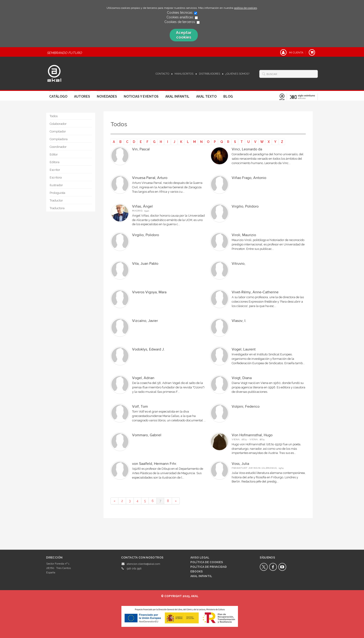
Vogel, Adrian (143, 378)
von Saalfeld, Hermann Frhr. (155, 464)
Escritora (56, 177)
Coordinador (58, 147)
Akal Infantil (177, 96)
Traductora (57, 208)
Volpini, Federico (246, 407)
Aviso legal (200, 558)
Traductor (56, 200)
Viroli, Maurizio (244, 235)
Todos (54, 116)
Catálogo (58, 96)
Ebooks (197, 572)
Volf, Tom (140, 407)
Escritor (55, 170)
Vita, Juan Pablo (145, 264)
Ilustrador (56, 185)
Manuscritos (184, 74)
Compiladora (59, 139)
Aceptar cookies (184, 35)
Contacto (162, 74)
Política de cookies (207, 562)
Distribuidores (210, 74)
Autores (82, 96)
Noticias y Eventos (141, 96)
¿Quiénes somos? (237, 74)
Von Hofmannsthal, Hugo (252, 435)
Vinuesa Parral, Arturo (150, 178)
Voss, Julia (240, 464)
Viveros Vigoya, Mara (149, 292)
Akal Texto (206, 96)
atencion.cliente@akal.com (143, 564)
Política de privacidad (209, 567)
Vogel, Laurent (244, 349)
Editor (54, 154)
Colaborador (58, 124)
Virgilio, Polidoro (245, 207)
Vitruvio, (239, 264)
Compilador (58, 131)
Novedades (107, 96)
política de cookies (245, 8)
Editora (55, 162)
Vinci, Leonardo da (247, 149)
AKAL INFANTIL (201, 576)
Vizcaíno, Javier (145, 321)
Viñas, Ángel (142, 207)
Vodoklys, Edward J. (148, 349)
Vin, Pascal (141, 149)
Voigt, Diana (242, 378)
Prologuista (57, 193)
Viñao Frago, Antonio (249, 178)
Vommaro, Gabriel (147, 435)
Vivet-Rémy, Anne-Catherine (255, 292)
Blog (228, 96)
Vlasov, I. (239, 321)
